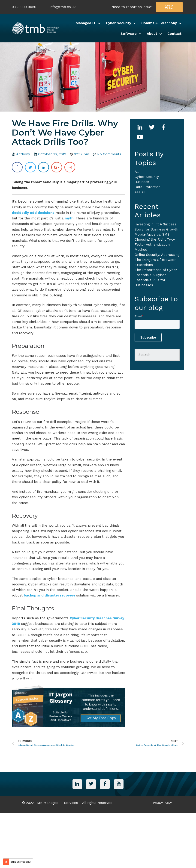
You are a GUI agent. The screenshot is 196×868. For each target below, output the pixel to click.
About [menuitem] (152, 34)
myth (69, 218)
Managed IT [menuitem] (86, 23)
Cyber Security (147, 177)
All (137, 172)
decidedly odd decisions (33, 213)
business (142, 182)
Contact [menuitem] (174, 34)
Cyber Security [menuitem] (119, 23)
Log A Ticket (169, 7)
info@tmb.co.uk (63, 7)
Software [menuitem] (129, 34)
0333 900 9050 (24, 7)
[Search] (157, 355)
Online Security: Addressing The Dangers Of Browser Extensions (157, 260)
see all (140, 192)
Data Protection (148, 187)
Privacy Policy (162, 802)
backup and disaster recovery (49, 595)
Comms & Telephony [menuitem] (159, 23)
